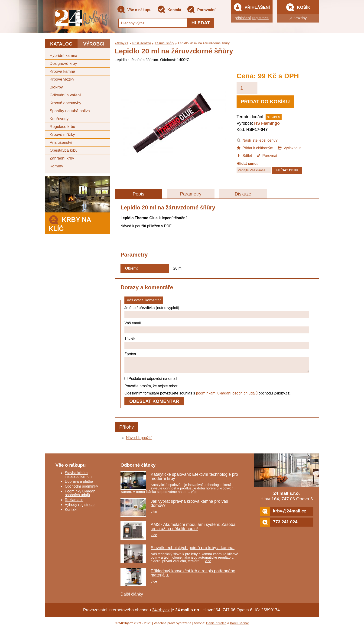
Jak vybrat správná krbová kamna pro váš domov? (189, 506)
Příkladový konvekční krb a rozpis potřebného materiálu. (193, 576)
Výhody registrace (80, 507)
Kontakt (169, 10)
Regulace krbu (62, 127)
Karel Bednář (240, 626)
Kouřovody (59, 119)
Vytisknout (289, 148)
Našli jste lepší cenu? (257, 140)
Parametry (191, 194)
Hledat (201, 23)
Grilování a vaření (65, 95)
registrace (260, 18)
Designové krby (63, 64)
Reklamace (74, 503)
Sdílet (244, 155)
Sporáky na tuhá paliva (70, 111)
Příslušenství (61, 142)
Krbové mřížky (62, 135)
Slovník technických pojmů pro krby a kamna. (193, 551)
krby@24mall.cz (283, 514)
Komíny (56, 166)
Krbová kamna (62, 71)
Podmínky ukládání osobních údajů (81, 496)
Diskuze (243, 194)
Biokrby (56, 87)
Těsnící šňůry (164, 43)
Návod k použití (139, 441)
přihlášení (243, 18)
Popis (138, 194)
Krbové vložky (62, 79)
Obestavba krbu (64, 150)
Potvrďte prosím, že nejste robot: (151, 389)
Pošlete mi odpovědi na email (151, 381)
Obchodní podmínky (81, 489)
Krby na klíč (70, 223)
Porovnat (267, 155)
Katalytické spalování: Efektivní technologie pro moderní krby (194, 479)
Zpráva (130, 354)
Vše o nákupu (134, 10)
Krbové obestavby (65, 103)
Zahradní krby (62, 158)
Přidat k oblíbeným (255, 148)
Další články (132, 597)
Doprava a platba (79, 484)
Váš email (133, 323)
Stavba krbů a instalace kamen (78, 477)
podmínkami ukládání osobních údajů (227, 396)
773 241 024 (279, 525)
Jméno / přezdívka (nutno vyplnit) (152, 308)
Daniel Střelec (216, 626)
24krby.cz (122, 43)
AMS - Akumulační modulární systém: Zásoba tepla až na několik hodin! (193, 529)
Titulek (130, 338)
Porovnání (201, 10)
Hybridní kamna (63, 56)
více (194, 494)
